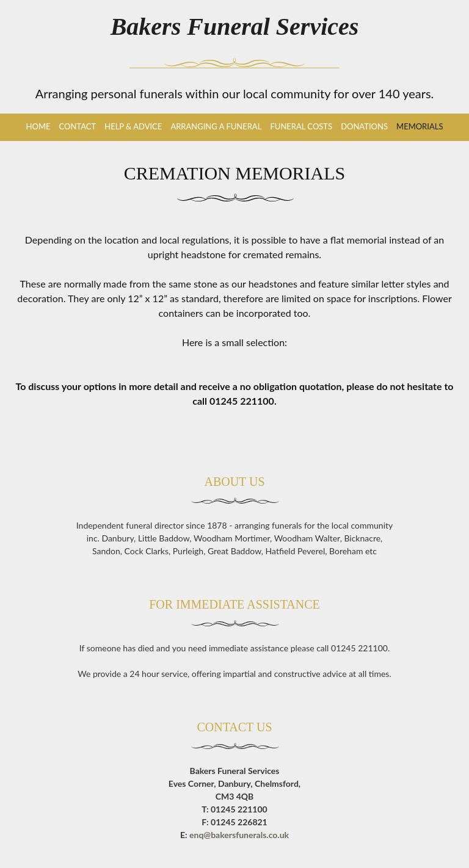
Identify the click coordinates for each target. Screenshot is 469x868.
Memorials (420, 126)
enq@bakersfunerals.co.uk (239, 835)
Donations (364, 126)
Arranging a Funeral (216, 126)
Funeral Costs (301, 126)
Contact (78, 126)
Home (38, 126)
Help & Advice (133, 126)
